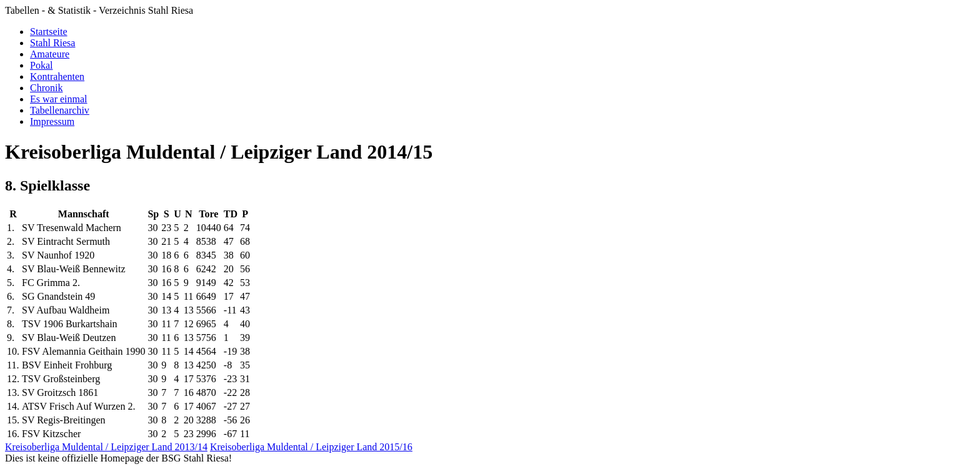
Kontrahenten (57, 77)
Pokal (41, 65)
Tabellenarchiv (60, 110)
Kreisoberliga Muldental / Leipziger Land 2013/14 (106, 447)
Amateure (50, 54)
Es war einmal (59, 99)
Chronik (46, 88)
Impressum (52, 121)
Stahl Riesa (52, 43)
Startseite (49, 32)
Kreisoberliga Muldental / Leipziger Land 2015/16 (311, 447)
